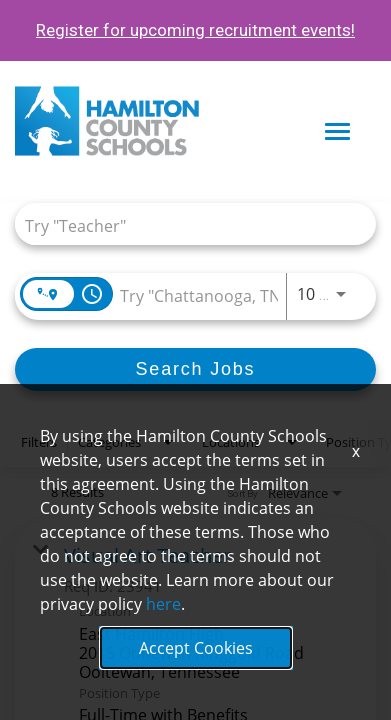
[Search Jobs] (195, 369)
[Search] (195, 369)
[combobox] (185, 224)
